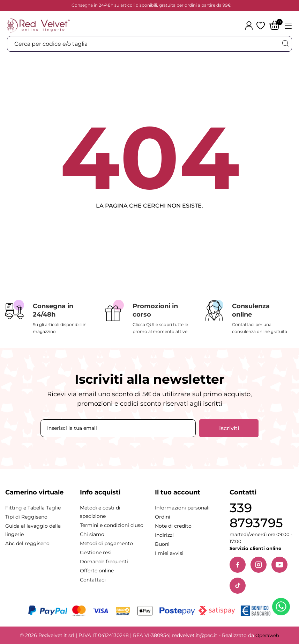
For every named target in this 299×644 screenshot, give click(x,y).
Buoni (162, 544)
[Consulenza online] (249, 317)
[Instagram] (259, 565)
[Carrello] (275, 26)
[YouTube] (279, 565)
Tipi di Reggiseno (26, 517)
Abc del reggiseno (27, 543)
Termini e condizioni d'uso (112, 525)
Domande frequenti (104, 562)
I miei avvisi (169, 553)
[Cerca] (285, 44)
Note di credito (173, 526)
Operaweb (267, 635)
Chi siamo (92, 534)
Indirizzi (164, 535)
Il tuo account (178, 492)
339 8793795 (256, 515)
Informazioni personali (182, 508)
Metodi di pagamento (106, 543)
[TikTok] (238, 586)
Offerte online (97, 571)
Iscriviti (229, 428)
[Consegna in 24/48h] (50, 317)
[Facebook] (238, 565)
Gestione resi (96, 552)
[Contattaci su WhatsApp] (282, 608)
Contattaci (93, 580)
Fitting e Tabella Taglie (33, 508)
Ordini (163, 517)
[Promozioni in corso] (150, 317)
